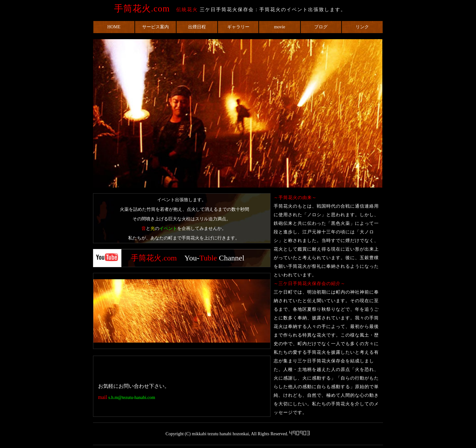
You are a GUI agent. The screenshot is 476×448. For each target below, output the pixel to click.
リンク (362, 27)
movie (280, 27)
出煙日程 (197, 27)
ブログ (321, 27)
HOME (114, 27)
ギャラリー (238, 27)
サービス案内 (155, 27)
